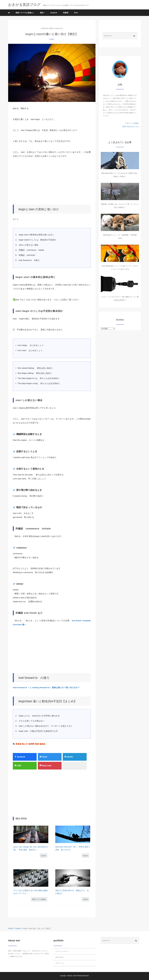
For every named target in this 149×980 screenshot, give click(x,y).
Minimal (70, 976)
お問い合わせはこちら (131, 127)
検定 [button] (42, 13)
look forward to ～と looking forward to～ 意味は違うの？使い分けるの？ (46, 688)
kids (76, 13)
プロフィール (59, 963)
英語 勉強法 (40, 744)
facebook (20, 757)
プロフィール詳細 (132, 123)
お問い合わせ (59, 957)
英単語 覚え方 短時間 (25, 744)
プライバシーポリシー (62, 951)
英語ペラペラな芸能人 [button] (25, 13)
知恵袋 (66, 13)
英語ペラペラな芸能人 (39, 899)
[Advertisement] (52, 181)
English (54, 13)
